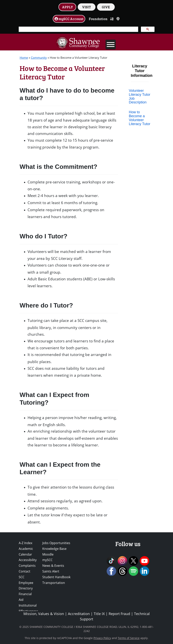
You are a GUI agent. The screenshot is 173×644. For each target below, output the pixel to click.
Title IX (99, 614)
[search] (78, 29)
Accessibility (28, 560)
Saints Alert (51, 571)
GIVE (106, 7)
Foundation (98, 19)
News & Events (53, 566)
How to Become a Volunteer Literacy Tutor (140, 118)
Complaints (27, 566)
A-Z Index (25, 543)
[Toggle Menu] (111, 45)
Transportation (54, 583)
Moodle (48, 554)
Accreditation (79, 614)
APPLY (68, 7)
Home (24, 58)
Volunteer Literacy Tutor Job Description (140, 96)
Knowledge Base (54, 549)
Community (39, 58)
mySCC (47, 560)
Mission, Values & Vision (44, 614)
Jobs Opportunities (56, 543)
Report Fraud (119, 614)
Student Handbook (56, 577)
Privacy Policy (102, 638)
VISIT (86, 7)
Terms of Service (129, 638)
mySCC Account (69, 19)
